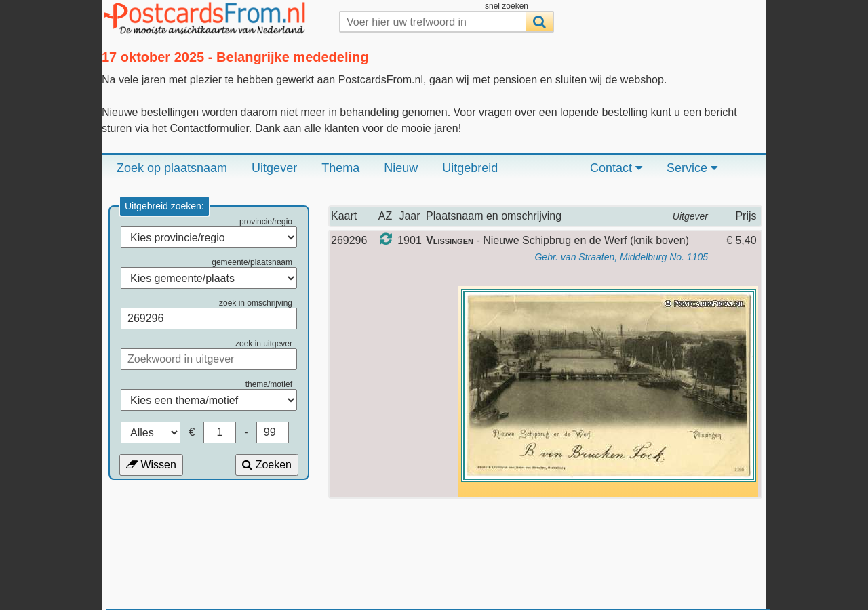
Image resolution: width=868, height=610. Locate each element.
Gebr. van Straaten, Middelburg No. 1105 (621, 257)
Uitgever (274, 168)
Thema (340, 168)
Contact (616, 168)
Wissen (151, 465)
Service (692, 168)
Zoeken (267, 465)
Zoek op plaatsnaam (172, 168)
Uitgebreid (470, 168)
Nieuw (401, 168)
